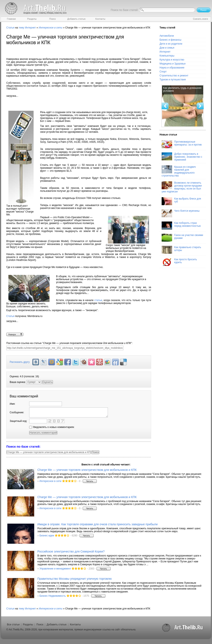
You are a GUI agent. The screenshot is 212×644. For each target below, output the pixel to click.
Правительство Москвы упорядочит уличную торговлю (75, 579)
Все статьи (13, 625)
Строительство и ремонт (174, 76)
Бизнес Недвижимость (53, 596)
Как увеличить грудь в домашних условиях (182, 89)
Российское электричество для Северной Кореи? (71, 551)
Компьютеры (167, 56)
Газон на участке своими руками (182, 238)
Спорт (163, 72)
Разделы (28, 625)
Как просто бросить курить (179, 262)
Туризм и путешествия (173, 80)
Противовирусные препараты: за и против (182, 144)
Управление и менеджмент (55, 569)
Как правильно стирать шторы (181, 250)
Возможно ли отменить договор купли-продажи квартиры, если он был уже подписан (182, 187)
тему (21, 28)
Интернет (30, 28)
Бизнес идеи (47, 536)
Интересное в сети (50, 481)
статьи (98, 300)
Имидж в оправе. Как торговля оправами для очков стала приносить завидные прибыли (97, 524)
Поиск (40, 625)
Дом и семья (167, 48)
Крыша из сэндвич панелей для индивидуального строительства (179, 171)
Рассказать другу (20, 362)
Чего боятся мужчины (181, 213)
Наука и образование (172, 68)
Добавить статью (57, 625)
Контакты (75, 625)
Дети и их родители (171, 44)
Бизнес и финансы (170, 40)
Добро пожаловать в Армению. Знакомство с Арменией (182, 157)
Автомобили (167, 36)
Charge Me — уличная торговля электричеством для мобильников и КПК (87, 470)
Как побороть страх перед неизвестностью (181, 225)
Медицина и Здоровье (173, 64)
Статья (10, 28)
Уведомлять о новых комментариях (52, 427)
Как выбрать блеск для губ (181, 201)
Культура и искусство (172, 60)
